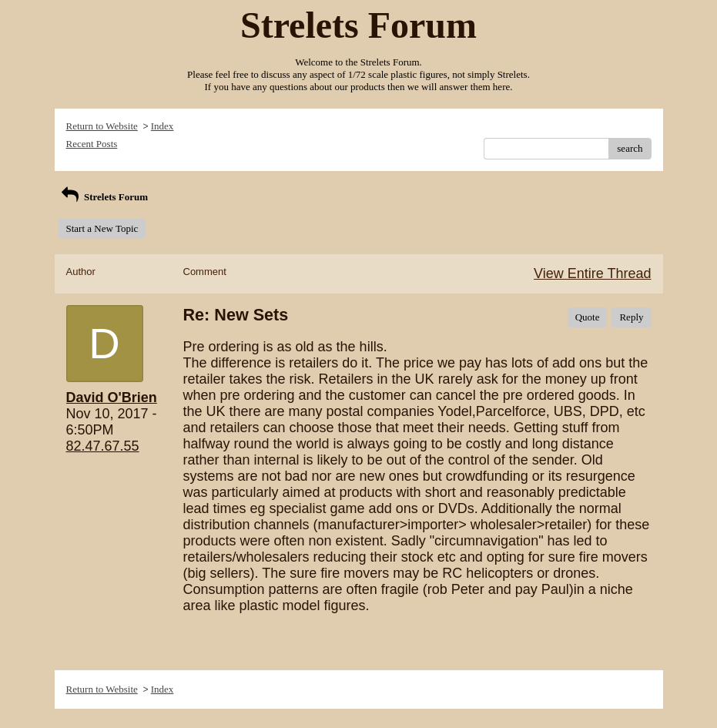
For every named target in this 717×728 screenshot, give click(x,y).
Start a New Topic (102, 228)
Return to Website (102, 126)
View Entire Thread (592, 273)
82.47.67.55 (103, 446)
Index (162, 126)
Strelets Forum (104, 197)
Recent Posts (92, 144)
